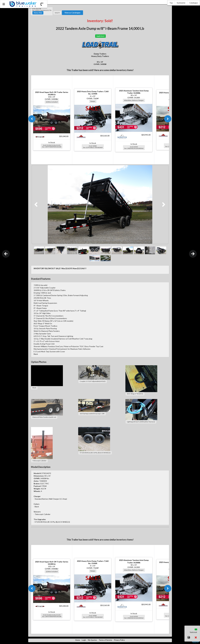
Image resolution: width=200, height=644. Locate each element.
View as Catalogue (72, 13)
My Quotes (92, 640)
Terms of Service (105, 640)
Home (78, 640)
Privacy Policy (119, 640)
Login (84, 640)
